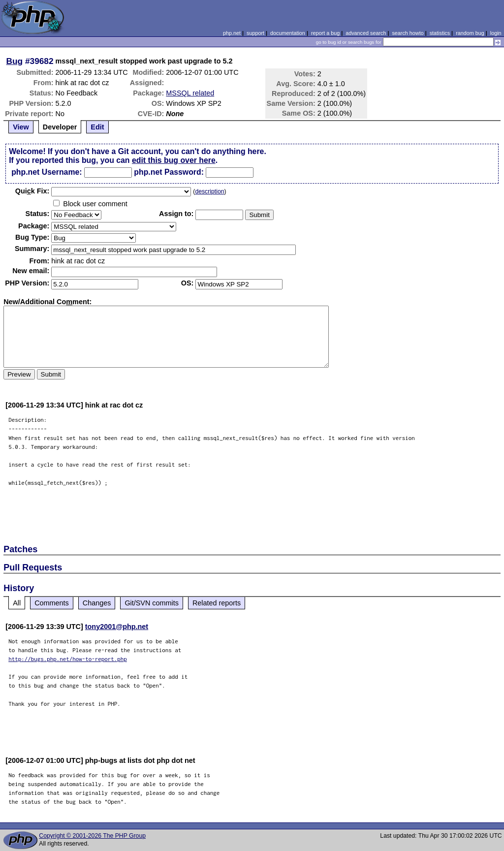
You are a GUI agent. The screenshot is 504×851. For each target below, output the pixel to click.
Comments (52, 603)
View (21, 127)
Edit (97, 127)
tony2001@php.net (117, 627)
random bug (470, 33)
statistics (440, 33)
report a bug (325, 33)
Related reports (217, 603)
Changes (97, 603)
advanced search (366, 33)
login (496, 33)
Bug (15, 61)
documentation (288, 33)
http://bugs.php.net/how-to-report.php (68, 659)
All (17, 603)
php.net (232, 33)
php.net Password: (169, 172)
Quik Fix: (32, 191)
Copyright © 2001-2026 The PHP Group (92, 836)
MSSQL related (190, 93)
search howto (408, 33)
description (209, 191)
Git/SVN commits (152, 603)
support (255, 33)
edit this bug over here (174, 160)
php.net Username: (47, 172)
